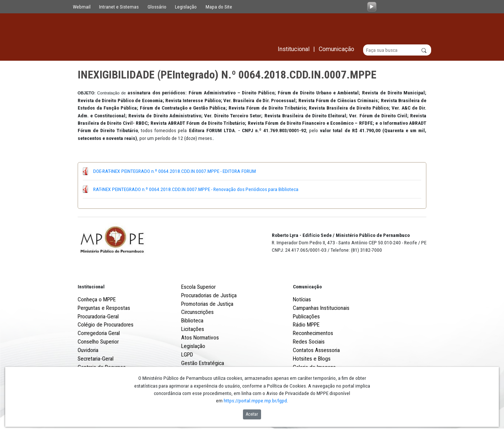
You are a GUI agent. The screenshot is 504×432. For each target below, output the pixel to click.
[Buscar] (397, 50)
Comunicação (307, 287)
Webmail (82, 7)
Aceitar (252, 414)
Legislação (186, 7)
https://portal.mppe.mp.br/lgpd (255, 401)
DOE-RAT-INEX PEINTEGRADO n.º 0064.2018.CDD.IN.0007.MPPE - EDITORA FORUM (175, 171)
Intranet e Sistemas (119, 7)
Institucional (91, 287)
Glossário (157, 7)
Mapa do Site (219, 7)
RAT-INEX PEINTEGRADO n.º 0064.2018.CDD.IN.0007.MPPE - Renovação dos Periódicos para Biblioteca (196, 189)
